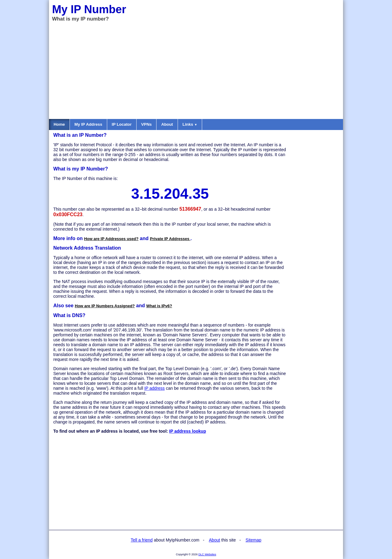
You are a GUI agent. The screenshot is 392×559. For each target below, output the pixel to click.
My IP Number (89, 9)
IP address (155, 388)
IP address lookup (187, 431)
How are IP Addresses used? (111, 239)
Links (190, 124)
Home (59, 124)
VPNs (147, 124)
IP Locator (122, 124)
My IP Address (88, 124)
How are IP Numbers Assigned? (105, 306)
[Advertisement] (196, 70)
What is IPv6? (159, 306)
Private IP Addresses (170, 239)
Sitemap (253, 540)
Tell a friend (142, 540)
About (167, 124)
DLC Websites (207, 554)
